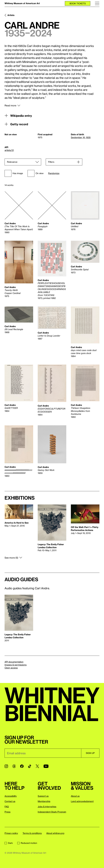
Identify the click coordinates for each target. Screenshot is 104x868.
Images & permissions (16, 665)
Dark (9, 843)
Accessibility (11, 796)
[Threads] (14, 766)
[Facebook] (22, 766)
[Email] (43, 753)
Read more (10, 105)
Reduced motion (27, 843)
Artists (11, 15)
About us (75, 796)
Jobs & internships (47, 807)
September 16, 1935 (81, 137)
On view (36, 173)
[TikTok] (30, 766)
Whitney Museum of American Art (22, 3)
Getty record (16, 124)
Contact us (10, 801)
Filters (51, 162)
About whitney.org (55, 833)
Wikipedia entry (18, 116)
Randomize (54, 173)
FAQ (7, 807)
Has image (14, 173)
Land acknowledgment (82, 801)
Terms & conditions (32, 833)
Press (7, 812)
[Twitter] (37, 766)
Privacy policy (11, 833)
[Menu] (97, 3)
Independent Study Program (52, 812)
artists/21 (9, 150)
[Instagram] (6, 766)
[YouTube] (46, 766)
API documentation (14, 662)
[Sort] (23, 162)
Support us (43, 796)
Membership (44, 801)
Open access (11, 668)
